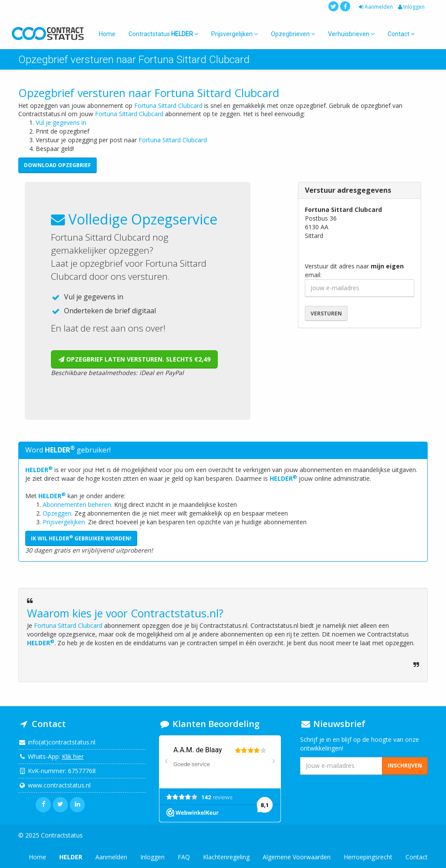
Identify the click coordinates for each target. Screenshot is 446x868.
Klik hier (73, 756)
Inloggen (411, 7)
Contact (401, 34)
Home (107, 34)
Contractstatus (163, 34)
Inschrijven (405, 766)
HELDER (39, 470)
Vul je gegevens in (61, 122)
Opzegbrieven (293, 34)
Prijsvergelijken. (64, 522)
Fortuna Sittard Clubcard (168, 106)
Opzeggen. (58, 513)
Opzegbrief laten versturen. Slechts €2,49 (134, 359)
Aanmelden (375, 7)
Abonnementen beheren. (78, 504)
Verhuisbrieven (351, 34)
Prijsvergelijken (235, 34)
